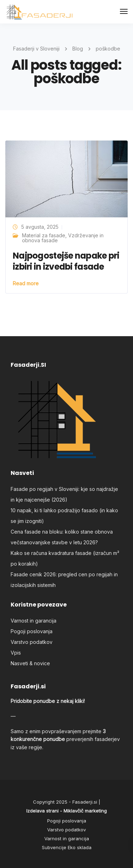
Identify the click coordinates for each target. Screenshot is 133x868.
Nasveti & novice (30, 663)
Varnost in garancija (34, 621)
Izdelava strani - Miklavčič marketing (66, 811)
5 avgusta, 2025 (40, 227)
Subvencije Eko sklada (67, 847)
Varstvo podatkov (32, 642)
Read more (26, 284)
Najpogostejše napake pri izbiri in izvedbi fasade (66, 261)
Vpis (16, 653)
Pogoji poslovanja (32, 631)
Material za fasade (44, 235)
